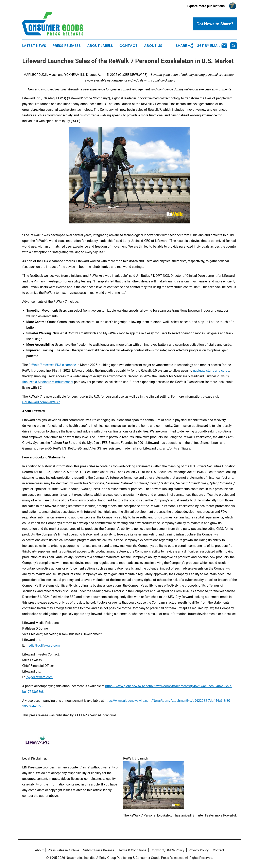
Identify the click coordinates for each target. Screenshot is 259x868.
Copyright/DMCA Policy (167, 850)
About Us (153, 46)
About (39, 850)
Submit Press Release (99, 850)
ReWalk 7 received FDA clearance (52, 365)
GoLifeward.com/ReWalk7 (41, 402)
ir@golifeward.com (39, 677)
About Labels (100, 46)
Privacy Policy (199, 850)
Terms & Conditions (132, 850)
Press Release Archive (63, 850)
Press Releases (67, 46)
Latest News (34, 46)
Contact (128, 46)
